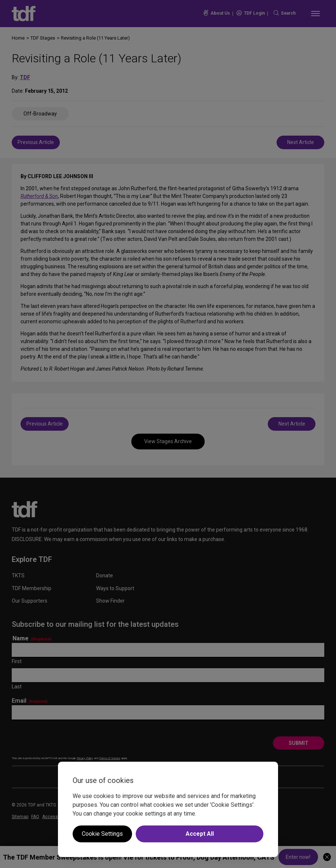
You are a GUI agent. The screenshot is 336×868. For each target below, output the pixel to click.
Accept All (200, 834)
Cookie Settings (102, 834)
